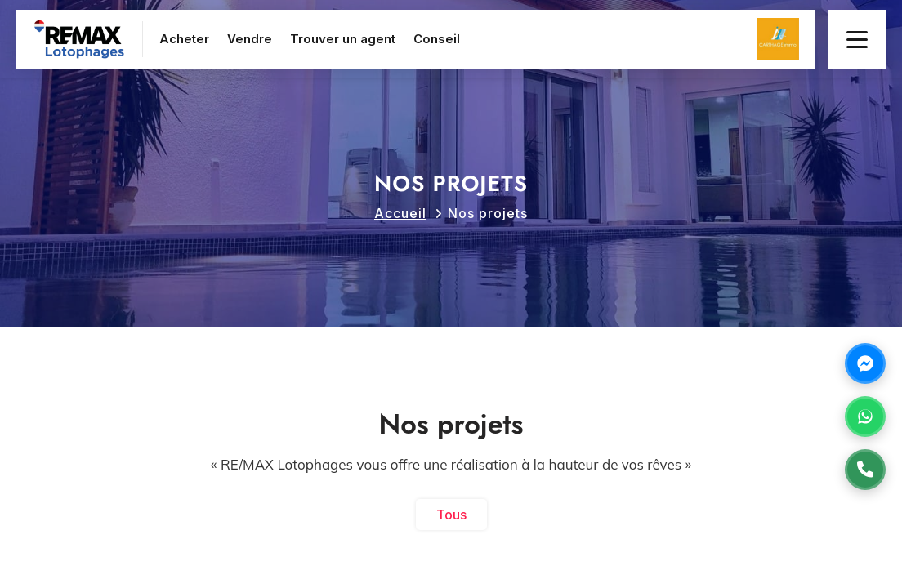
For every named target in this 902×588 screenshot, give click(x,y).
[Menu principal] (857, 40)
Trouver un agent (343, 39)
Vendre (250, 39)
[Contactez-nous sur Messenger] (865, 363)
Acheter (184, 39)
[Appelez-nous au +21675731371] (865, 470)
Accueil (400, 213)
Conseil (437, 39)
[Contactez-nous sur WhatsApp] (865, 416)
